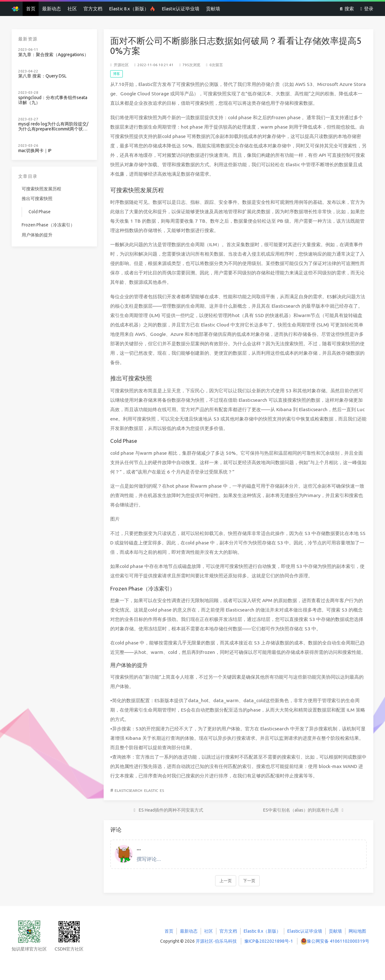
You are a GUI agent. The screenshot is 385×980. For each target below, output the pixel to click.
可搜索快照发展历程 (41, 189)
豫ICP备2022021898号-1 (269, 941)
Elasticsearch (128, 790)
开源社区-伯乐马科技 (216, 941)
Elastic (151, 790)
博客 (117, 74)
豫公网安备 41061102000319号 (338, 941)
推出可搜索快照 (37, 199)
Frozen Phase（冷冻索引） (48, 225)
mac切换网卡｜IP (35, 151)
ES (162, 790)
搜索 (347, 9)
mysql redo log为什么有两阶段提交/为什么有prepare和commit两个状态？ (53, 127)
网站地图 (357, 931)
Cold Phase (40, 212)
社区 (72, 9)
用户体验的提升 (37, 235)
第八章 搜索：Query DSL (42, 76)
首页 (31, 9)
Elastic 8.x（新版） (132, 9)
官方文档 (93, 9)
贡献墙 (213, 9)
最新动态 (52, 9)
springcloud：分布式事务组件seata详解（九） (53, 100)
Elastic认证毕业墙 (181, 9)
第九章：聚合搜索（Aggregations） (53, 55)
